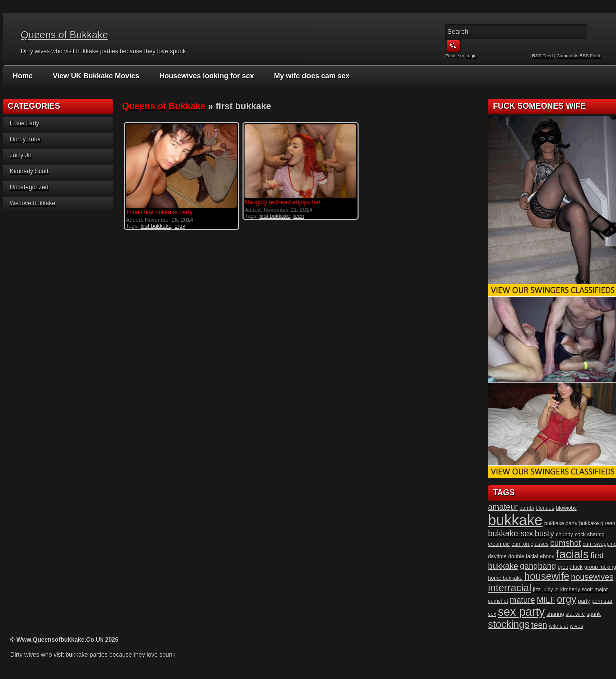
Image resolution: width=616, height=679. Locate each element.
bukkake (515, 520)
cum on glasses (530, 544)
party (584, 601)
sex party (521, 612)
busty (545, 533)
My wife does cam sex (305, 76)
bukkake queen (597, 523)
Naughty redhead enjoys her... (285, 202)
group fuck (570, 567)
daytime (497, 556)
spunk (594, 614)
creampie (499, 544)
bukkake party (561, 523)
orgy (180, 226)
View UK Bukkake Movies (94, 76)
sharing (555, 614)
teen (299, 216)
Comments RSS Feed (578, 56)
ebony (547, 556)
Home (22, 76)
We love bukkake (32, 203)
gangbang (538, 566)
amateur (503, 507)
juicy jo (551, 589)
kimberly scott (577, 589)
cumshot (566, 543)
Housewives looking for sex (203, 76)
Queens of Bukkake (64, 35)
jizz (537, 589)
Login (471, 56)
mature (523, 600)
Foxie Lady (24, 123)
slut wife (576, 614)
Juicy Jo (20, 155)
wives (577, 626)
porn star (602, 601)
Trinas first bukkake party (159, 212)
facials (573, 554)
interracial (510, 588)
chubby (564, 534)
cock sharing (590, 534)
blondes (545, 508)
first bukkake (156, 226)
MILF (546, 600)
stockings (509, 624)
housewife (547, 576)
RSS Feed (543, 56)
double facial (523, 556)
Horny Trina (25, 139)
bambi (527, 508)
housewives (592, 577)
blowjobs (566, 508)
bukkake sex (510, 533)
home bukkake (505, 578)
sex (492, 614)
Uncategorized (29, 187)
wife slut (559, 626)
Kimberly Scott (29, 171)
